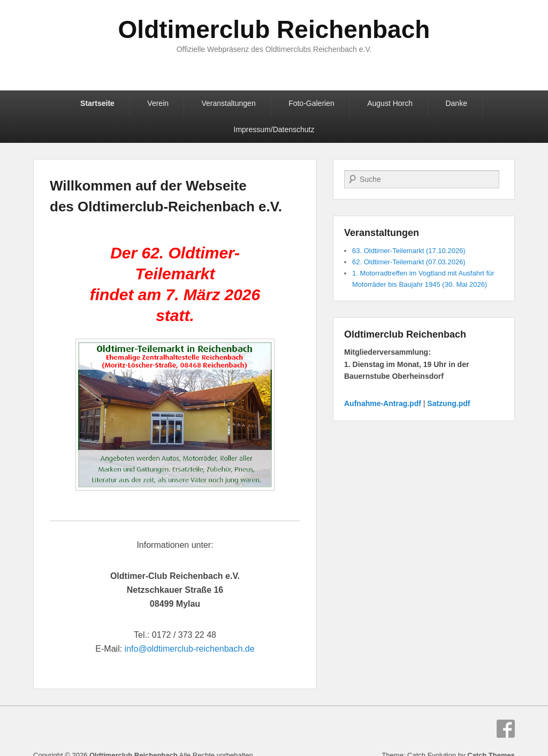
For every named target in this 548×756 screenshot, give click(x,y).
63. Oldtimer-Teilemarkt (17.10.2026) (409, 251)
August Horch (390, 103)
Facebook (506, 729)
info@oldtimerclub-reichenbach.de (190, 649)
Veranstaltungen (228, 103)
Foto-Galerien (311, 103)
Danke (456, 103)
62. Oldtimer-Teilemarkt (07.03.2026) (409, 262)
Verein (158, 103)
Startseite (97, 103)
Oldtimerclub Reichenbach (274, 29)
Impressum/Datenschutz (274, 129)
